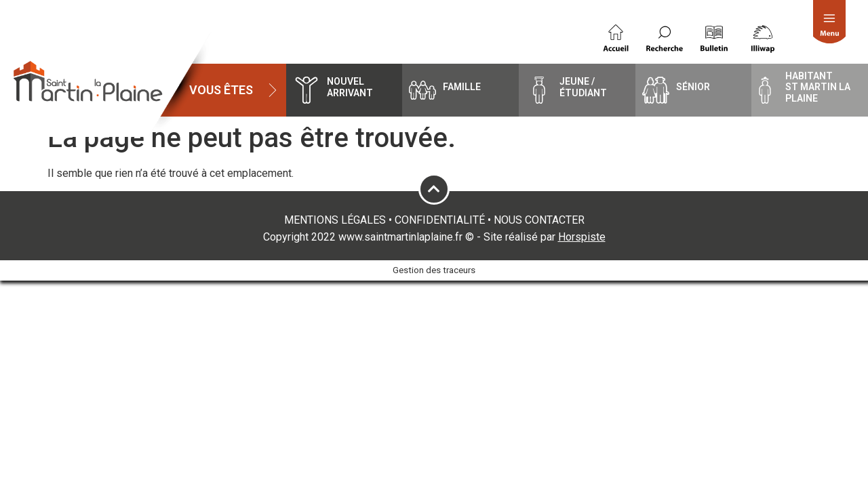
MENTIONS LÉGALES (335, 220)
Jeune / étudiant (583, 87)
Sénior (693, 87)
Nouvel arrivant (350, 87)
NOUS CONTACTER (539, 220)
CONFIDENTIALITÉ (440, 220)
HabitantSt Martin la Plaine (818, 87)
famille (462, 87)
